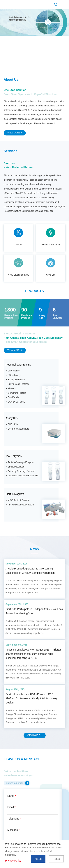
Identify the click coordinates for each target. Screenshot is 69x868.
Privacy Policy (13, 861)
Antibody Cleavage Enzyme (21, 471)
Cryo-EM (51, 275)
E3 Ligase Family (16, 380)
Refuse (56, 859)
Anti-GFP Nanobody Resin (21, 505)
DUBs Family (14, 375)
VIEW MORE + (15, 133)
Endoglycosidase (16, 467)
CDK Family (14, 371)
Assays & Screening (51, 245)
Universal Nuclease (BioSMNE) (23, 476)
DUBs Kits (13, 424)
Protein (18, 245)
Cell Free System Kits (18, 429)
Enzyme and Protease (19, 384)
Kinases (12, 388)
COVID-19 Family (16, 402)
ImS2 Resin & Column (19, 500)
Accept (38, 859)
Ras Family (13, 397)
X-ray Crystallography (18, 275)
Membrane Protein (17, 393)
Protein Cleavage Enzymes (21, 462)
